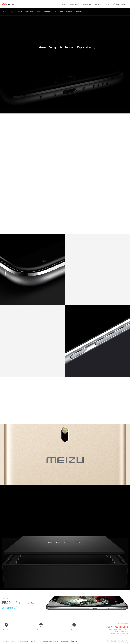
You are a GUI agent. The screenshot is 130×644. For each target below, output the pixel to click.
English (74, 641)
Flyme (107, 4)
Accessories (74, 4)
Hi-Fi (54, 13)
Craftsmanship (29, 13)
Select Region (119, 4)
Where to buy (87, 4)
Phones (63, 4)
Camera (61, 13)
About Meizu (5, 641)
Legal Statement (24, 641)
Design (38, 13)
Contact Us (14, 641)
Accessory (69, 13)
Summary (20, 13)
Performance (46, 13)
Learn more (9, 608)
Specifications (78, 13)
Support (98, 4)
